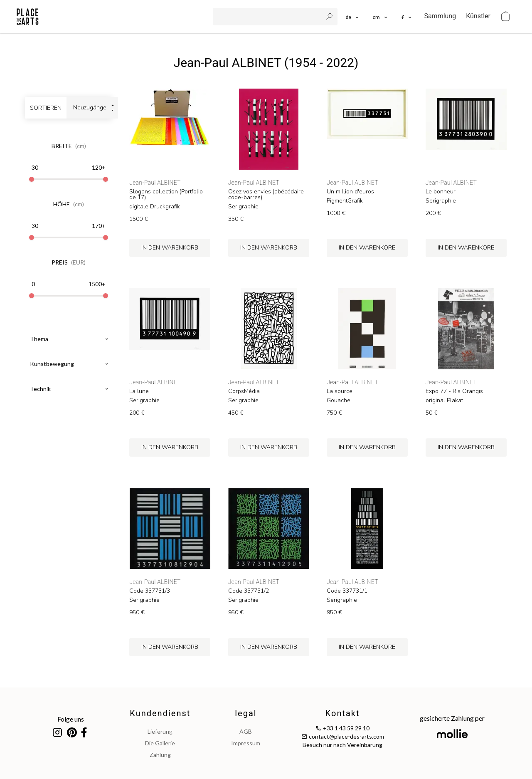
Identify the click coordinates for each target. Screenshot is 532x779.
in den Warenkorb (170, 248)
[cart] (505, 17)
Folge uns (71, 719)
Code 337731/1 (347, 591)
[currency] (407, 17)
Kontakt (343, 713)
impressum (246, 743)
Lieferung (160, 731)
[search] (268, 17)
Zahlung (160, 755)
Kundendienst (160, 713)
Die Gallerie (160, 743)
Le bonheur (441, 192)
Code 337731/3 (150, 591)
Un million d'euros (350, 192)
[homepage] (28, 17)
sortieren (46, 108)
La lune (139, 391)
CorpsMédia (244, 391)
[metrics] (381, 17)
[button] (381, 17)
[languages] (353, 17)
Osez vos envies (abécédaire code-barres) (266, 195)
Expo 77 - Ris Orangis (454, 391)
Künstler (478, 16)
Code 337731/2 (249, 591)
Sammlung (440, 16)
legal (246, 713)
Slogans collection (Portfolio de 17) (166, 195)
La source (340, 391)
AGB (246, 731)
